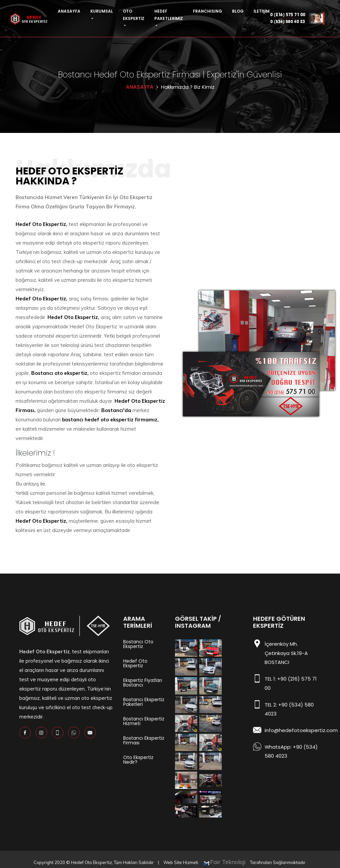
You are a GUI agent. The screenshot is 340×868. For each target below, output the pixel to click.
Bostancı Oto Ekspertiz (138, 644)
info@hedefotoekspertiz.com (301, 729)
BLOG (238, 11)
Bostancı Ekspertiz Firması (144, 740)
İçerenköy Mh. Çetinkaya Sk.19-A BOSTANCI (286, 653)
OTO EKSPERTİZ (134, 15)
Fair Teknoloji (228, 856)
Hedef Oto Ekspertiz (135, 663)
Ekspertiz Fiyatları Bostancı (143, 683)
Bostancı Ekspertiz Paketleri (144, 702)
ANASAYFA (69, 11)
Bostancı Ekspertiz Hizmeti (144, 721)
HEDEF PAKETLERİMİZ (169, 15)
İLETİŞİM (262, 11)
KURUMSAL (102, 11)
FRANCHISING (208, 11)
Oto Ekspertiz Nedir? (138, 760)
